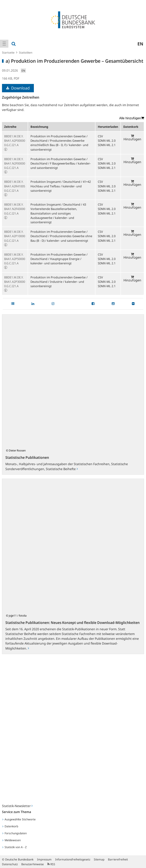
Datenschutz (10, 864)
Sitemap (99, 859)
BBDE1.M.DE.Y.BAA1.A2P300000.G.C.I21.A (15, 282)
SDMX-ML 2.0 (107, 140)
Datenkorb (10, 826)
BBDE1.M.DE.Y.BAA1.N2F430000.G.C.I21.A (15, 209)
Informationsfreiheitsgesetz (73, 859)
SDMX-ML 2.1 (107, 145)
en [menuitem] (140, 44)
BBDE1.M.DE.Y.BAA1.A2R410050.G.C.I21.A (15, 186)
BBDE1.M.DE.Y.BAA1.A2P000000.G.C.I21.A (15, 140)
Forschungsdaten (15, 833)
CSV (100, 136)
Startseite (8, 52)
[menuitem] (4, 44)
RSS (51, 864)
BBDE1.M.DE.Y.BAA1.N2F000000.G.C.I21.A (15, 163)
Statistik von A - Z (15, 847)
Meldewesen (12, 840)
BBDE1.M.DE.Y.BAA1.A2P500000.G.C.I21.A (15, 259)
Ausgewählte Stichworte (19, 819)
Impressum (44, 859)
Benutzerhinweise (33, 864)
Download (18, 88)
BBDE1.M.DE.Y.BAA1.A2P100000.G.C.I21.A (15, 236)
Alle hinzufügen (132, 118)
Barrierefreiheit (118, 859)
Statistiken (26, 52)
